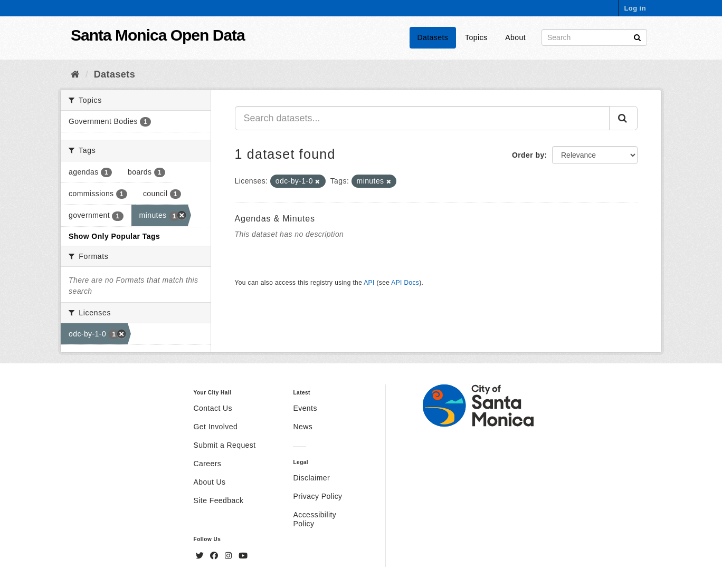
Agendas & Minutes (275, 219)
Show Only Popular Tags (114, 236)
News (303, 427)
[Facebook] (215, 556)
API (369, 283)
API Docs (405, 283)
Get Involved (216, 427)
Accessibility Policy (315, 519)
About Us (210, 482)
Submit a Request (225, 445)
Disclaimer (311, 478)
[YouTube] (243, 556)
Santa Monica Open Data (158, 35)
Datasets (433, 37)
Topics (476, 37)
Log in (635, 8)
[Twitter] (201, 556)
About (515, 37)
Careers (208, 464)
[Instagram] (230, 556)
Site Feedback (219, 500)
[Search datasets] (594, 37)
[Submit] (637, 37)
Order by (528, 155)
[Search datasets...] (422, 118)
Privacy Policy (317, 496)
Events (305, 408)
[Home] (75, 74)
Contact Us (213, 408)
